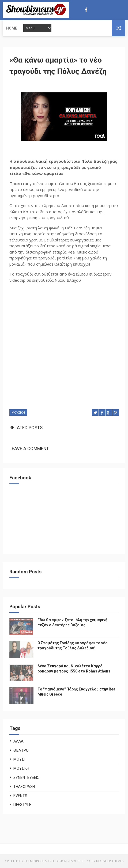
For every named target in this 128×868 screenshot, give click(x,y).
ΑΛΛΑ (18, 741)
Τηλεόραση (24, 787)
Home (12, 28)
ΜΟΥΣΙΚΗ (18, 413)
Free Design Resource (66, 861)
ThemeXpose (34, 861)
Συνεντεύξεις (26, 777)
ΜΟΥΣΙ (19, 759)
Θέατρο (21, 750)
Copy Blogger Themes (105, 861)
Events (20, 796)
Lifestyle (22, 805)
